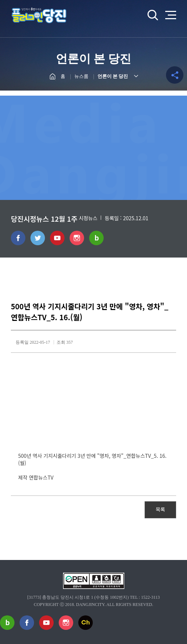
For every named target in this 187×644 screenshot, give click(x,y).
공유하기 (175, 75)
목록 (161, 509)
